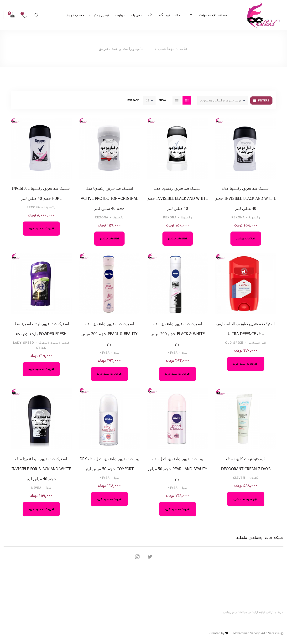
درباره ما (119, 15)
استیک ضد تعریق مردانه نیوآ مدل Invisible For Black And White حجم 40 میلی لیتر (41, 469)
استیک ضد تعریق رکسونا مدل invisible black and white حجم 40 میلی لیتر (246, 198)
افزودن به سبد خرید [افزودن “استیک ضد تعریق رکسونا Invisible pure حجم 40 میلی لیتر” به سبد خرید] (41, 228)
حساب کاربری (75, 15)
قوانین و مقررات (99, 15)
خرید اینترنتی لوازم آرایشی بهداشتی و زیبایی (253, 612)
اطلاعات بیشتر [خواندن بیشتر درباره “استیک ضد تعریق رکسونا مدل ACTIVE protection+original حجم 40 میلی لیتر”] (110, 238)
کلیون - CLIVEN (246, 478)
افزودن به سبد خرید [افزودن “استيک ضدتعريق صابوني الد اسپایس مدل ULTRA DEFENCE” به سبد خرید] (246, 364)
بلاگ (151, 15)
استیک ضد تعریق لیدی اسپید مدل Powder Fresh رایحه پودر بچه (41, 329)
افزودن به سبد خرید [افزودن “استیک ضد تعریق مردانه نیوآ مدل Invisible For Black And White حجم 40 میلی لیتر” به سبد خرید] (41, 509)
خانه (177, 15)
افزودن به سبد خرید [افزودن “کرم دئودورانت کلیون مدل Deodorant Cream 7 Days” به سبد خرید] (246, 499)
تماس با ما (137, 15)
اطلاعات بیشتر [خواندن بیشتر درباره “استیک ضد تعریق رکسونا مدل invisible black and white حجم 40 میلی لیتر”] (246, 238)
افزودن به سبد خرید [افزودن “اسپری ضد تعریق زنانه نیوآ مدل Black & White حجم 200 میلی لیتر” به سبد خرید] (177, 374)
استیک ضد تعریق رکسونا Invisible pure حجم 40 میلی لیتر (41, 193)
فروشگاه (164, 15)
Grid (187, 100)
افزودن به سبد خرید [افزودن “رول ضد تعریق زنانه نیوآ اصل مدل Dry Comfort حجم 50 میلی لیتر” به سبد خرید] (110, 499)
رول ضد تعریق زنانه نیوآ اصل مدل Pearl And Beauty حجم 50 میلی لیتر (178, 469)
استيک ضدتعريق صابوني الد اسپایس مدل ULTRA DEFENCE (246, 329)
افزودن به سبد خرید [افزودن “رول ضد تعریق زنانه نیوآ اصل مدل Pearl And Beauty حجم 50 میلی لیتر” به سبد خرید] (177, 509)
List (177, 100)
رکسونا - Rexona (246, 217)
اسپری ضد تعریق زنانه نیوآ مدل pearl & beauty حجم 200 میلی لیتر (109, 334)
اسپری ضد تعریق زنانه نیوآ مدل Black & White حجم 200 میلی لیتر (178, 334)
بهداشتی (166, 48)
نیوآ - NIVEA (177, 353)
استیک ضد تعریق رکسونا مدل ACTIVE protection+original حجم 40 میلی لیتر (109, 198)
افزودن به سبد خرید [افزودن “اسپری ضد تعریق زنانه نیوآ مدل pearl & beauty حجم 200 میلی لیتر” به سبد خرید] (110, 374)
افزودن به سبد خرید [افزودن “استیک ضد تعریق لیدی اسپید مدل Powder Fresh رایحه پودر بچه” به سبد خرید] (41, 369)
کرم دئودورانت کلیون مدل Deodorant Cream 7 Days (246, 464)
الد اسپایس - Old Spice (246, 343)
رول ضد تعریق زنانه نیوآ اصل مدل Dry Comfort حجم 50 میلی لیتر (110, 464)
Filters (264, 100)
